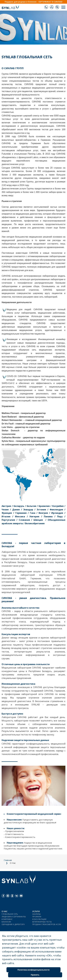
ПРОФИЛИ (37, 917)
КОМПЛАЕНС (7, 919)
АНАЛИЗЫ (36, 914)
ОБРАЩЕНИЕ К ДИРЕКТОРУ (13, 924)
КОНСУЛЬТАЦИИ (39, 919)
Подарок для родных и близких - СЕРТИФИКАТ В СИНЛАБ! (33, 2)
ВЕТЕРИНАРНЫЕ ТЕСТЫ (42, 922)
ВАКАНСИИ (6, 922)
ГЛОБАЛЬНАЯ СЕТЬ (10, 914)
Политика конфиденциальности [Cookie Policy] (33, 970)
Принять (35, 975)
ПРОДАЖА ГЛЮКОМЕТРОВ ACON (47, 924)
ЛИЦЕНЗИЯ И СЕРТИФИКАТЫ (14, 917)
